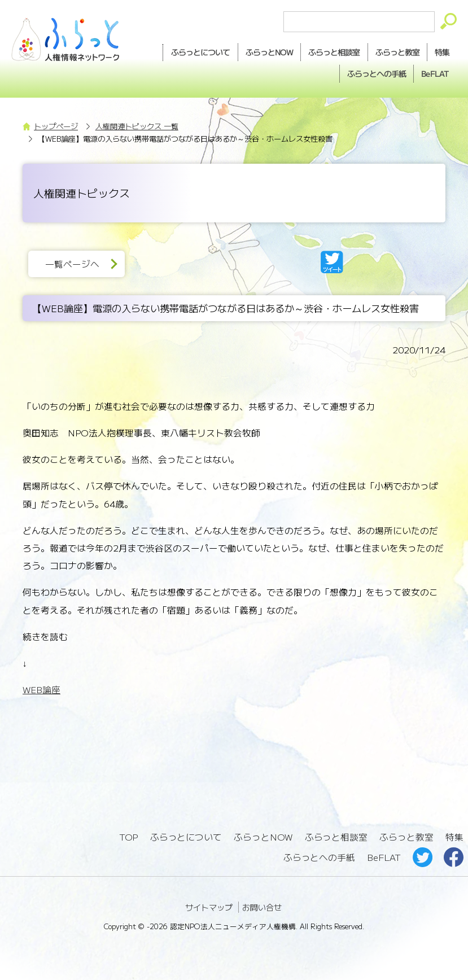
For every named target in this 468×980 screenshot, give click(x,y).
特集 (441, 51)
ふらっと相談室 (336, 835)
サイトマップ (209, 905)
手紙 (374, 73)
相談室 (331, 52)
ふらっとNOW (263, 835)
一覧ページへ (73, 263)
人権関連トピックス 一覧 (137, 125)
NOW (265, 52)
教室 (396, 52)
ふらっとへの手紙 (319, 855)
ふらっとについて (196, 51)
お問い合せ (262, 905)
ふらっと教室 (407, 835)
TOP (129, 835)
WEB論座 (41, 688)
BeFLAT (434, 72)
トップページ (56, 125)
